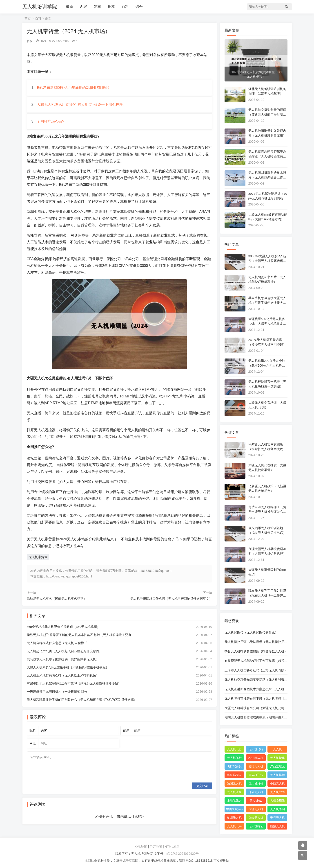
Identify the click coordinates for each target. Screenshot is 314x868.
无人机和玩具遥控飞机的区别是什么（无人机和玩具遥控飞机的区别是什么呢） (82, 700)
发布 (97, 7)
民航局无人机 (234, 776)
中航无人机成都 (277, 784)
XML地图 (141, 847)
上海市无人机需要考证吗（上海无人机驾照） (256, 670)
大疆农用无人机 (277, 801)
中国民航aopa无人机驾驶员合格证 (234, 810)
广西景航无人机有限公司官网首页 (277, 767)
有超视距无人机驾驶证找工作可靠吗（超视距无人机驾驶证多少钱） (74, 683)
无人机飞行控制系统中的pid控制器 (256, 776)
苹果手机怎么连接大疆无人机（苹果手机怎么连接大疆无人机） (267, 303)
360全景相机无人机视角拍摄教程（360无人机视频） (63, 627)
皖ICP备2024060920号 (183, 854)
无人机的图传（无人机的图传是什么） (251, 632)
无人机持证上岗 (256, 827)
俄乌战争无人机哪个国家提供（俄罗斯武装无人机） (63, 659)
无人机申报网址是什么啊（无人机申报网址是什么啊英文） (171, 599)
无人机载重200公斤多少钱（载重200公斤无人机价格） (267, 365)
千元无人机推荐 (277, 818)
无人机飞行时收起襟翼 (234, 750)
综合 (139, 7)
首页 (28, 18)
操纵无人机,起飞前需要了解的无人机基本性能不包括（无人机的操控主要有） (81, 635)
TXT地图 (156, 847)
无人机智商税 (277, 793)
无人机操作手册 (277, 759)
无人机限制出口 (277, 810)
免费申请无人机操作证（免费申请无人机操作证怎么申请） (267, 512)
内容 (83, 7)
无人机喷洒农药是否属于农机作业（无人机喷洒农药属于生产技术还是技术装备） (267, 156)
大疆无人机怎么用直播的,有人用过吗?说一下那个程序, (80, 105)
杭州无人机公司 (234, 818)
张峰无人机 (256, 818)
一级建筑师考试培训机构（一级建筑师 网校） (59, 692)
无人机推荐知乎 (277, 776)
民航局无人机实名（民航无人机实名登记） (57, 599)
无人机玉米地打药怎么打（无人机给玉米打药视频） (63, 675)
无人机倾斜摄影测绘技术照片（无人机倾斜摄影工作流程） (267, 177)
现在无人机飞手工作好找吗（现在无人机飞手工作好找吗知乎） (267, 595)
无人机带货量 (38, 557)
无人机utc (256, 801)
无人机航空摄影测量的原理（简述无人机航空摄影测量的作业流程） (267, 115)
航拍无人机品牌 (277, 827)
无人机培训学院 (40, 7)
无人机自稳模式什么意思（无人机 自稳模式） (59, 643)
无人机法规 (234, 792)
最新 (69, 7)
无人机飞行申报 (234, 759)
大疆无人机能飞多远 (256, 810)
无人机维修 (256, 783)
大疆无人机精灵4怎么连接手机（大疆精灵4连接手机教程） (68, 667)
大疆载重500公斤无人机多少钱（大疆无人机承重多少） (267, 324)
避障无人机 (256, 766)
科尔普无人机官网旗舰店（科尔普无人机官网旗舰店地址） (267, 449)
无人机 (277, 749)
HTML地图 (172, 847)
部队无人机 (256, 792)
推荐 (111, 7)
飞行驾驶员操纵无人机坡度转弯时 (234, 767)
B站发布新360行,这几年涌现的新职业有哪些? (73, 88)
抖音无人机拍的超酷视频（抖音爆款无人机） (256, 651)
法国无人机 (234, 783)
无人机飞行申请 (256, 750)
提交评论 (202, 786)
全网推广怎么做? (50, 121)
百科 (125, 7)
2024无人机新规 (256, 759)
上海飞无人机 (234, 801)
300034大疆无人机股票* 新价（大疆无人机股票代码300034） (267, 261)
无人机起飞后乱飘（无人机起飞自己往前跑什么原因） (65, 651)
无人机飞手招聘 (234, 827)
